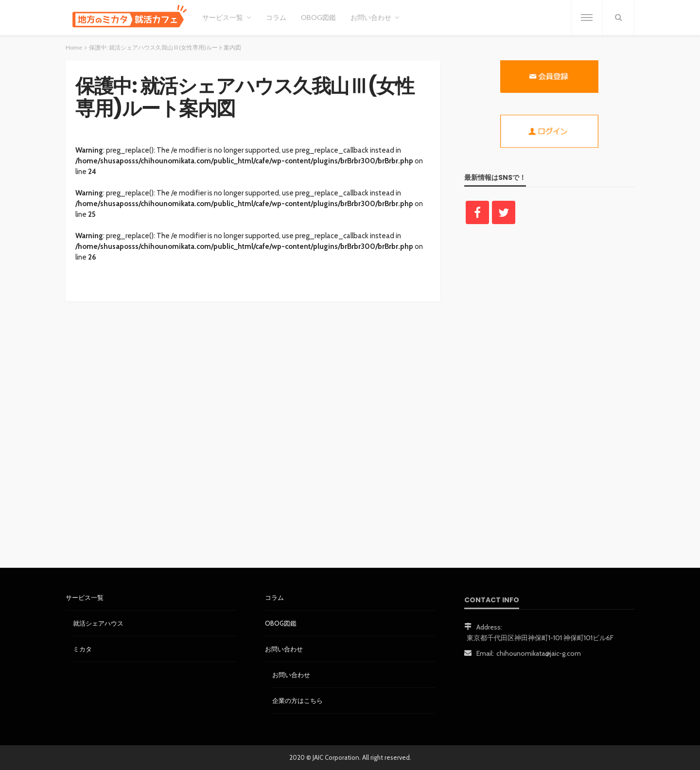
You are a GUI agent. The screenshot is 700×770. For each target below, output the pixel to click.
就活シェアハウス (98, 623)
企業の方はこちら (297, 700)
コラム (276, 17)
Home (74, 47)
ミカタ (82, 649)
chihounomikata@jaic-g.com (539, 653)
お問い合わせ (371, 17)
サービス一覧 (223, 17)
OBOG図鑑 (318, 17)
